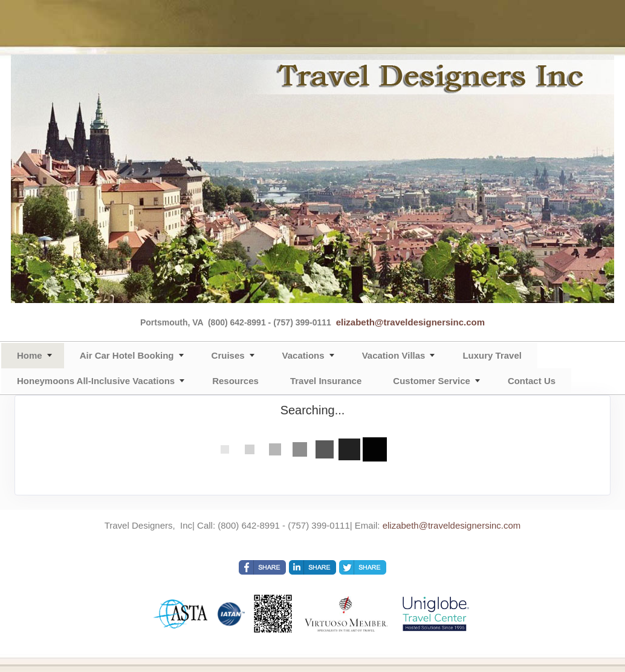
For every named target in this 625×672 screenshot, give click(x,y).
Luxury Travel (492, 355)
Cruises (228, 355)
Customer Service (432, 381)
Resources (235, 381)
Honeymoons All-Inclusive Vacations (96, 381)
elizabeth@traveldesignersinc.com (410, 322)
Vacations (303, 355)
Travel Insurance (326, 381)
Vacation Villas (394, 355)
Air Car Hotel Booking (127, 355)
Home (30, 355)
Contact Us (532, 381)
